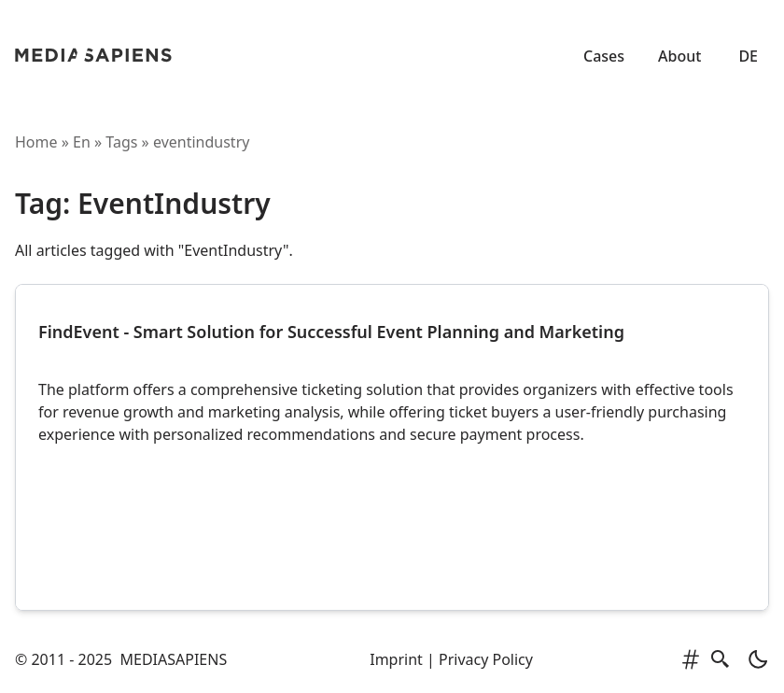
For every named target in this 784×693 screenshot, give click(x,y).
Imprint (396, 659)
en (82, 142)
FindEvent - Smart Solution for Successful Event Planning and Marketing (331, 332)
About (679, 56)
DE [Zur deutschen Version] (748, 56)
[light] (752, 659)
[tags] (691, 659)
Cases (604, 56)
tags (121, 142)
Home (36, 142)
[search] (721, 659)
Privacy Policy (486, 659)
